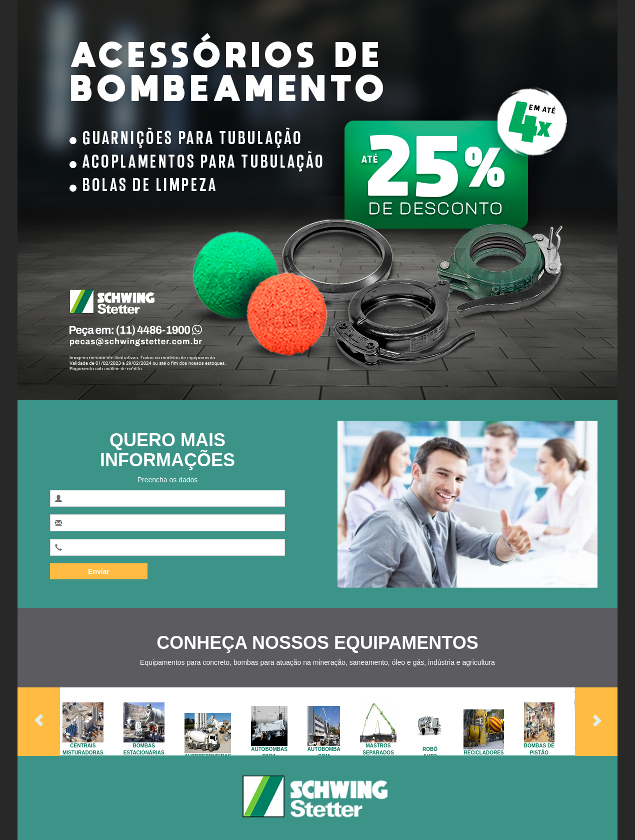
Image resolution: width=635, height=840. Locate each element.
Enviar (99, 571)
